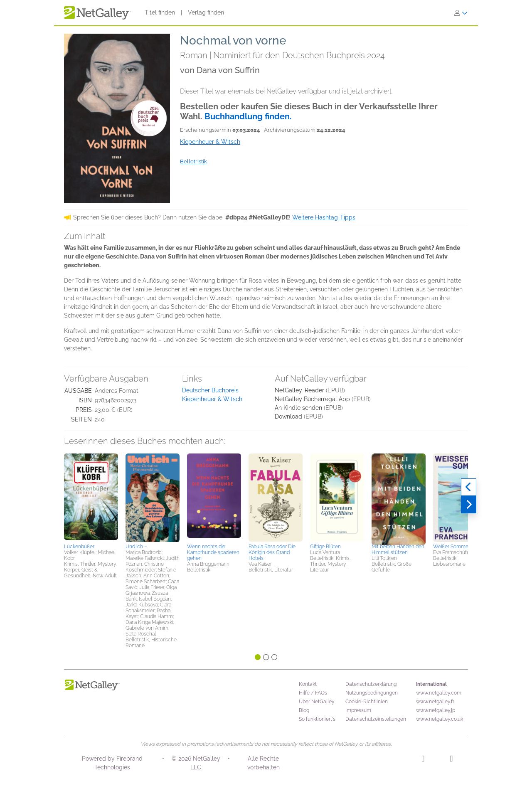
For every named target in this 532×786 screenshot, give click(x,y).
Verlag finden (206, 12)
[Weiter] (469, 505)
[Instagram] (423, 760)
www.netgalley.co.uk (440, 719)
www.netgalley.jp (436, 710)
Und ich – (136, 547)
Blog (304, 710)
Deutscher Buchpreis (210, 390)
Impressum (358, 710)
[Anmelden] (461, 13)
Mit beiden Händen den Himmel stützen (398, 549)
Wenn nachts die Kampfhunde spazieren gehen (213, 552)
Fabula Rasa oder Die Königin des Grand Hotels (272, 552)
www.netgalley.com (439, 693)
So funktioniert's (317, 719)
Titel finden (160, 12)
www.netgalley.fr (435, 702)
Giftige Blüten (325, 547)
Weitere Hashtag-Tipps (324, 217)
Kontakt (308, 684)
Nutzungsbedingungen (372, 693)
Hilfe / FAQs (313, 693)
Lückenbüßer (79, 547)
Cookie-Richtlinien (367, 702)
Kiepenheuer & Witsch (212, 399)
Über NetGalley (317, 702)
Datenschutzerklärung (371, 684)
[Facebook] (451, 760)
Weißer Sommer (452, 547)
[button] (91, 497)
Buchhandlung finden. (248, 116)
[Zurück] (469, 487)
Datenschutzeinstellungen (376, 719)
